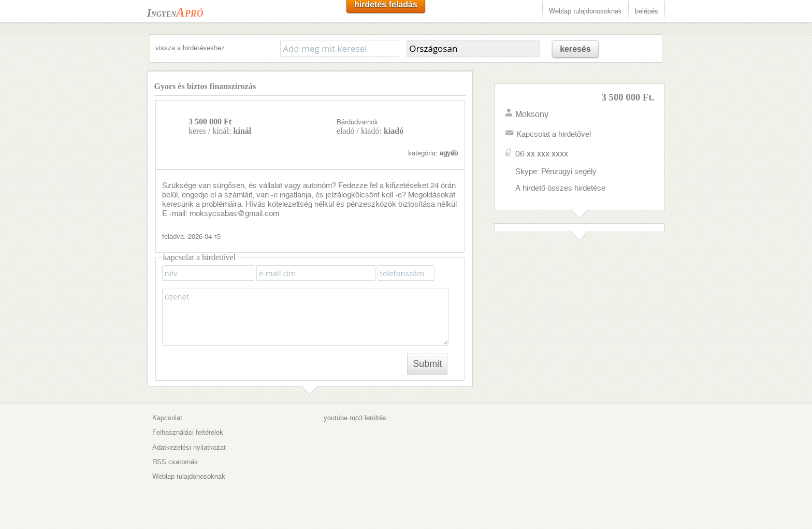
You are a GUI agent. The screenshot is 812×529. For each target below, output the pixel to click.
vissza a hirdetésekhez (190, 48)
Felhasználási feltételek (188, 432)
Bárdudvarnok (357, 122)
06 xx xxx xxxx (542, 154)
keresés (575, 49)
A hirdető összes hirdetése (560, 188)
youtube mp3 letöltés (355, 418)
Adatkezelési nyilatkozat (189, 447)
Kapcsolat (167, 418)
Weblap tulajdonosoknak (585, 11)
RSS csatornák (175, 462)
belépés (647, 11)
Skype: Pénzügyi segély (556, 171)
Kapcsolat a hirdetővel (554, 134)
